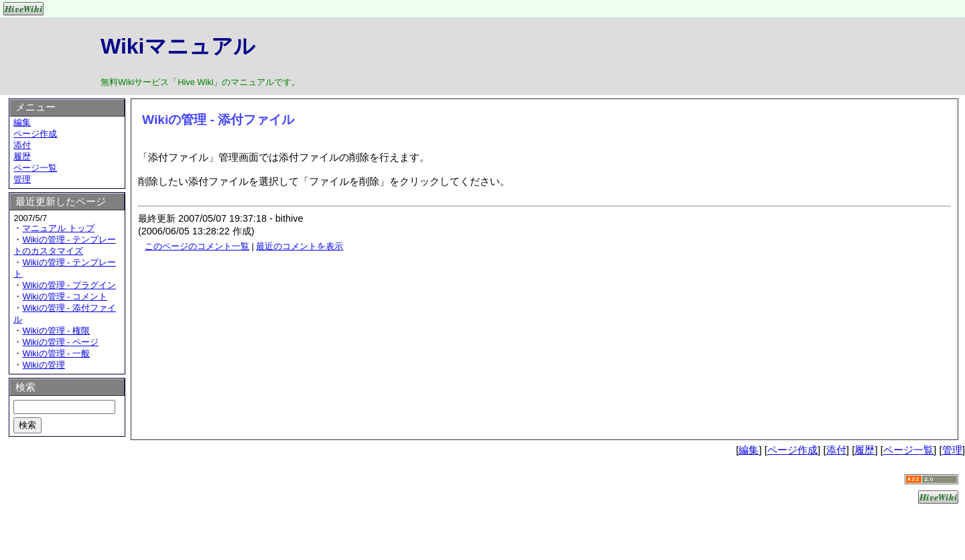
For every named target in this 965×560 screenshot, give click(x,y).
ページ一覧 (35, 168)
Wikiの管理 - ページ (60, 342)
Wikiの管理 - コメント (65, 296)
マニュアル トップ (58, 228)
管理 (22, 179)
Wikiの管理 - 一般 (56, 353)
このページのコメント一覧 (197, 246)
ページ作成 (35, 134)
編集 (22, 122)
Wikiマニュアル (178, 46)
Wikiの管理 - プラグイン (69, 285)
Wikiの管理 (43, 365)
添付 (22, 145)
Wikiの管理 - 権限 (56, 331)
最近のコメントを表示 (300, 246)
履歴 (22, 156)
